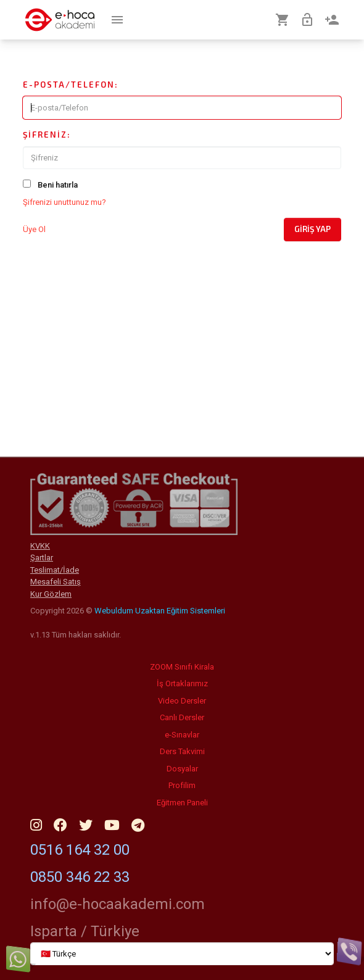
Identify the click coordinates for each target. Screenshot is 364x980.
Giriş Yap (312, 229)
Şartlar (42, 558)
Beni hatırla (58, 185)
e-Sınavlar (182, 735)
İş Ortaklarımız (182, 683)
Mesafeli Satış (56, 582)
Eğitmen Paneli (182, 803)
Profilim (182, 785)
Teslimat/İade (55, 570)
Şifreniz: (47, 135)
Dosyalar (182, 769)
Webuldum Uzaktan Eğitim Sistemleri (160, 611)
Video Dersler (182, 701)
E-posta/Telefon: (71, 85)
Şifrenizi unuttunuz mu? (64, 202)
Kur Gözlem (51, 594)
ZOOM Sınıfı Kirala (182, 667)
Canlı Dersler (182, 717)
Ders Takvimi (182, 751)
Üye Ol (34, 229)
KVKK (40, 546)
